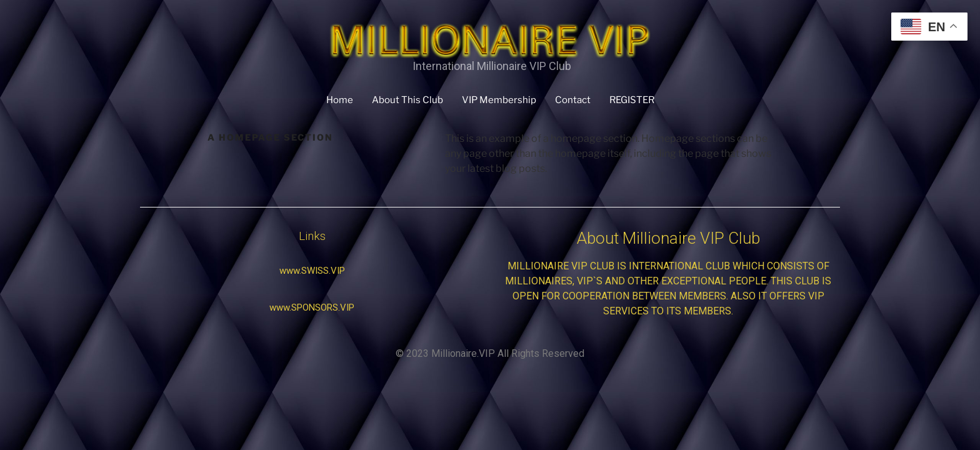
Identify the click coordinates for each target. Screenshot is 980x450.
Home (340, 100)
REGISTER (632, 100)
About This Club (407, 100)
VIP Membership (499, 100)
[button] (312, 271)
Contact (573, 100)
